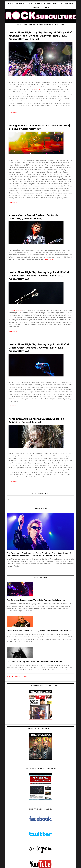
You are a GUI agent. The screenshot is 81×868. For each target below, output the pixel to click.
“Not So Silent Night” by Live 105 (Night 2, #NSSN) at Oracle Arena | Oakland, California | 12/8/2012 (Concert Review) (40, 282)
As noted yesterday (15, 317)
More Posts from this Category (17, 683)
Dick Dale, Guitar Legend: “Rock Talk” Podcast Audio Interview (34, 668)
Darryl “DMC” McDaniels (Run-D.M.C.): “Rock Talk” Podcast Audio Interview (39, 637)
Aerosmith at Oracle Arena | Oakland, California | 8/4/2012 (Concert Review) (39, 427)
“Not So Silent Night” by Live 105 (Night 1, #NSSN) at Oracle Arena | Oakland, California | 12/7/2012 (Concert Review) (40, 354)
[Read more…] (13, 116)
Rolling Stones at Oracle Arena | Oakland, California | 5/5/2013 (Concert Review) (40, 132)
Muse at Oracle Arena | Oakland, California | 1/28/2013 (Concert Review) (40, 223)
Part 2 (40, 93)
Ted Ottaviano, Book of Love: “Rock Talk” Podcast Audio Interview (36, 607)
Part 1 (35, 93)
